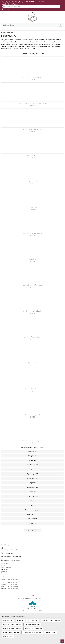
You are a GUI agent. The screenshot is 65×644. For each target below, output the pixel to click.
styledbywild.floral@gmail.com (11, 4)
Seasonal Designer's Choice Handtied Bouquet (32, 103)
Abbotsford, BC (33, 451)
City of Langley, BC (32, 474)
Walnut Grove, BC (32, 514)
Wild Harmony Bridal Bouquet (33, 77)
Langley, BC (32, 483)
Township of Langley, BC (33, 510)
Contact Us (4, 571)
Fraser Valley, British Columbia (32, 632)
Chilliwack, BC (32, 469)
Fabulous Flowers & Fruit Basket (32, 285)
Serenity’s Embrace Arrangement (32, 441)
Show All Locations (32, 531)
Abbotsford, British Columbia (12, 624)
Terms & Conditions (6, 568)
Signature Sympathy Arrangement (33, 363)
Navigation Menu (8, 25)
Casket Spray (32, 259)
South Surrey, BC (32, 496)
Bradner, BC (32, 460)
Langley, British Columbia (32, 624)
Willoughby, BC (32, 523)
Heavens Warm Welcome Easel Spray (32, 337)
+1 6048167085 (40, 2)
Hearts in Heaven (33, 181)
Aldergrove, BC (33, 456)
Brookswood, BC (32, 465)
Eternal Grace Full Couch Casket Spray (32, 389)
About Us (4, 566)
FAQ (2, 573)
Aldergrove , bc (8, 636)
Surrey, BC (32, 505)
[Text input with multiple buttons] (31, 7)
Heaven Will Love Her (32, 155)
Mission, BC (32, 492)
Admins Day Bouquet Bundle (32, 311)
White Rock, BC (33, 519)
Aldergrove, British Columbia (51, 621)
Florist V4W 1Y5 (11, 32)
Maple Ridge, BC (33, 487)
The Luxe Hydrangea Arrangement (32, 129)
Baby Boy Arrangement (33, 415)
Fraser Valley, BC (33, 478)
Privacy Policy (5, 569)
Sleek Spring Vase (32, 207)
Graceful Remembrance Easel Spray (33, 233)
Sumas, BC (33, 501)
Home (3, 32)
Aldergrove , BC (8, 621)
